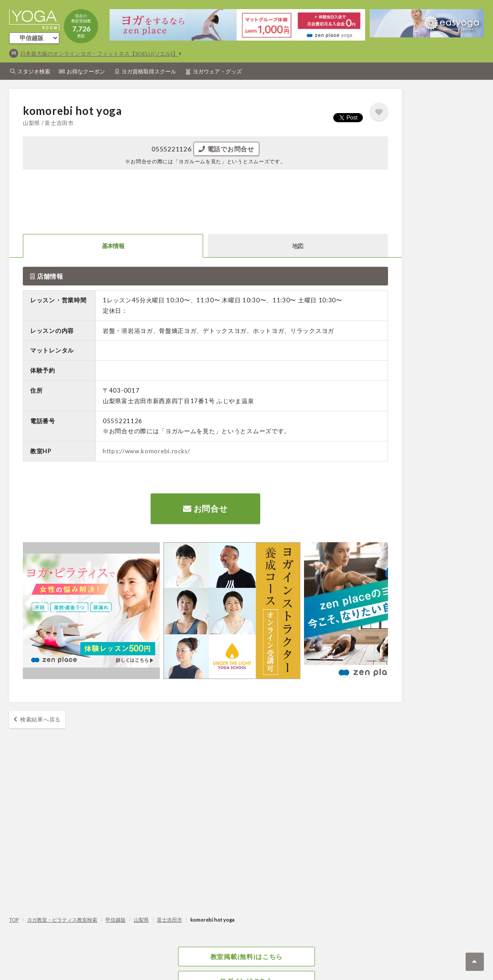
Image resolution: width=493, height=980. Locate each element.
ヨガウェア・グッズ (217, 71)
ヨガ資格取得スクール (149, 71)
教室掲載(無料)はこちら (246, 957)
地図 (298, 246)
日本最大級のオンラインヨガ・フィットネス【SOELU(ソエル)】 (99, 54)
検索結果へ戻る (40, 719)
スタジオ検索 (34, 71)
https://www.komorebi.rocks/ (147, 451)
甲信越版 (115, 920)
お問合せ (205, 508)
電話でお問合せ (226, 149)
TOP (14, 920)
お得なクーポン (86, 71)
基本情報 (113, 246)
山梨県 (141, 920)
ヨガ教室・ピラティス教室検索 (62, 920)
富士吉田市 (170, 920)
